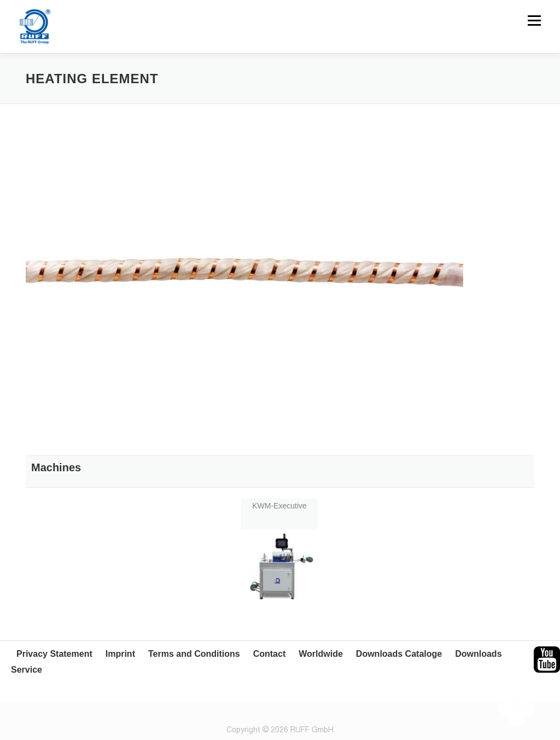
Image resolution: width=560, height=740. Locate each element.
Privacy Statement (54, 654)
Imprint (120, 654)
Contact (270, 654)
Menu (534, 20)
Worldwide (321, 654)
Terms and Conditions (194, 654)
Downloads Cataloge (399, 654)
